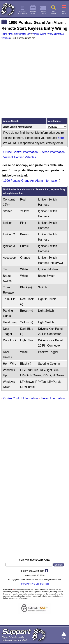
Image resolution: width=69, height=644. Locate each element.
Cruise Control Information (21, 152)
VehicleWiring (33, 13)
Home (4, 34)
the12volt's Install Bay (20, 34)
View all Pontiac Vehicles (20, 157)
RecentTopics (43, 13)
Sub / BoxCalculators (23, 13)
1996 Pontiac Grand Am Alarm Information (31, 181)
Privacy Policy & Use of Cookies (35, 584)
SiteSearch (54, 13)
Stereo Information (53, 152)
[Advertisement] (34, 79)
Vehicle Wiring (39, 34)
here (61, 138)
